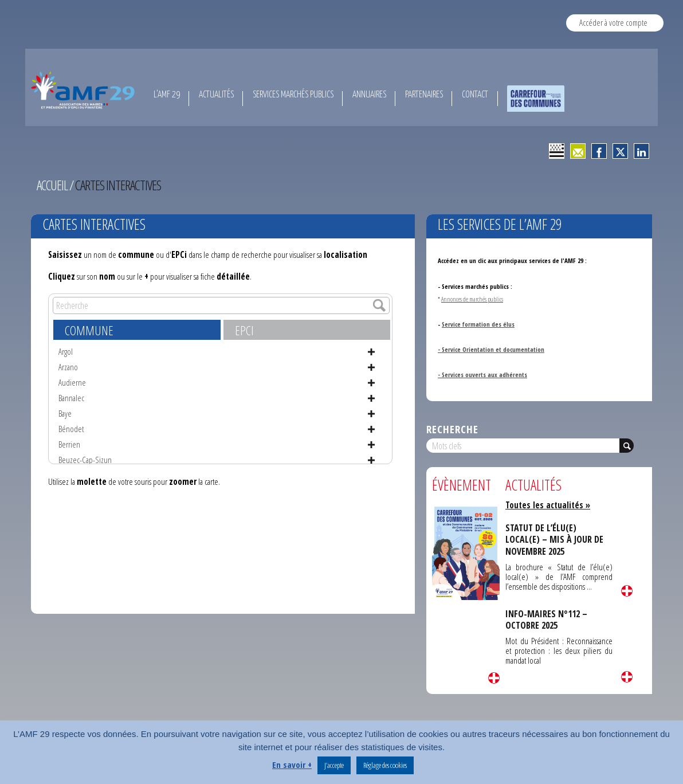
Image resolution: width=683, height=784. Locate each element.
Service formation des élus (478, 324)
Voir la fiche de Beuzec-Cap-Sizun (371, 460)
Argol (66, 351)
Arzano (68, 367)
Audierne (72, 382)
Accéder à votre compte (613, 22)
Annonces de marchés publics (473, 299)
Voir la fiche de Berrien (371, 445)
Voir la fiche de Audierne (371, 383)
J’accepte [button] (334, 765)
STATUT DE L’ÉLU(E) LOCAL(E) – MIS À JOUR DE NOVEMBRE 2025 (554, 540)
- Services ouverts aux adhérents (482, 375)
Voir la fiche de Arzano (371, 367)
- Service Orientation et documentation (491, 349)
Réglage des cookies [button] (385, 765)
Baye (65, 413)
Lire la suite (494, 678)
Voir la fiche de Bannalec (371, 398)
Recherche (452, 429)
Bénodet (71, 429)
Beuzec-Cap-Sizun (85, 460)
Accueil (53, 185)
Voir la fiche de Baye (371, 414)
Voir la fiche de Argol (371, 352)
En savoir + (292, 765)
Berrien (69, 444)
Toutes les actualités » (548, 505)
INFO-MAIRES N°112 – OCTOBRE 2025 (546, 620)
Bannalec (71, 398)
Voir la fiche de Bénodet (371, 429)
